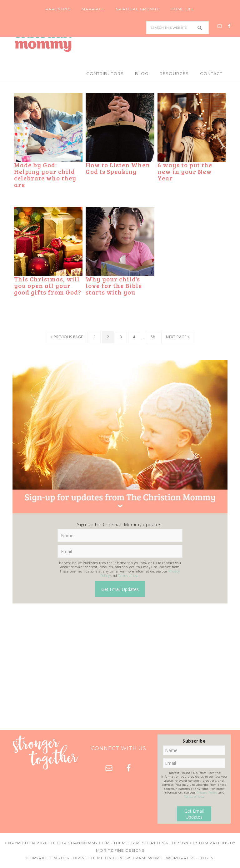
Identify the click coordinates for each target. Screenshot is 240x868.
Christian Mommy (120, 39)
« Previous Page (67, 337)
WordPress (180, 858)
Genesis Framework (138, 858)
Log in (206, 858)
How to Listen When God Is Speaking (118, 168)
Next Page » (178, 337)
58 (153, 337)
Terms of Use (128, 576)
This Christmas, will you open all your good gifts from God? (48, 285)
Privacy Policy (207, 792)
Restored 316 (152, 843)
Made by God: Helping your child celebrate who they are (45, 175)
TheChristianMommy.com (79, 843)
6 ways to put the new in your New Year (185, 171)
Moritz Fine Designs (120, 850)
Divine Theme (88, 858)
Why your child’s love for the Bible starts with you (114, 285)
